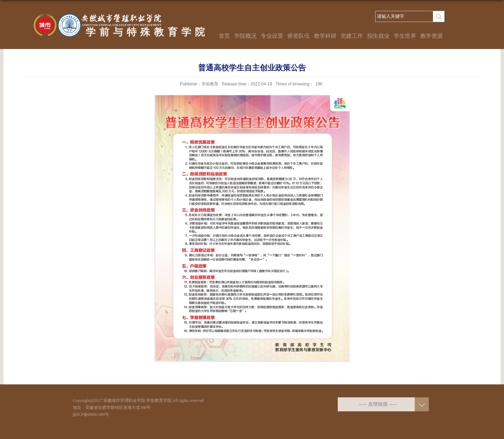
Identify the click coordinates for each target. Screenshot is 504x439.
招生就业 (378, 36)
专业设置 (272, 36)
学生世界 (405, 36)
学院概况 (245, 36)
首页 (224, 36)
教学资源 (432, 36)
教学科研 (325, 36)
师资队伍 (299, 36)
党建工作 (352, 36)
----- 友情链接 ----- (378, 404)
